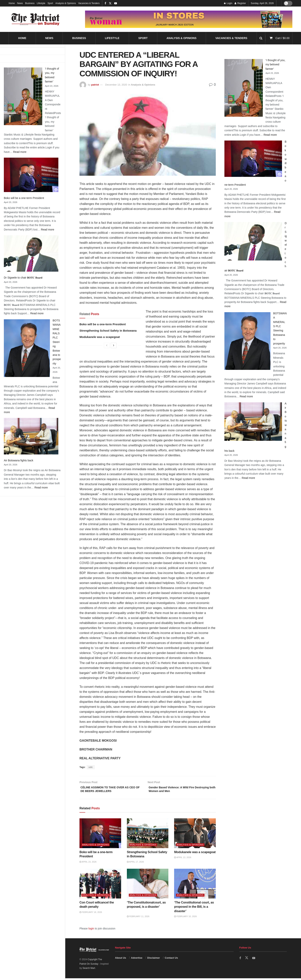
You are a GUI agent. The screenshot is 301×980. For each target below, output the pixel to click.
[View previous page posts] (107, 345)
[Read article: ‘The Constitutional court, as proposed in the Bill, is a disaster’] (195, 885)
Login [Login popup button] (228, 3)
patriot (95, 85)
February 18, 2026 (91, 914)
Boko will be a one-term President (24, 198)
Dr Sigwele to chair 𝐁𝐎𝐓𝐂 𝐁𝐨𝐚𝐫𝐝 (23, 278)
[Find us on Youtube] (254, 960)
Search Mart (89, 970)
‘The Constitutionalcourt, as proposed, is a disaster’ (148, 908)
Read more (20, 152)
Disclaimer (154, 960)
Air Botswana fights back (19, 460)
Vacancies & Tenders (89, 3)
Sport (50, 3)
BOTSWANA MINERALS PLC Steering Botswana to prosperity (57, 342)
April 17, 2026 (135, 864)
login (91, 930)
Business (30, 3)
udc (91, 767)
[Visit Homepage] (36, 19)
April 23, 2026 (88, 864)
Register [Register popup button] (240, 3)
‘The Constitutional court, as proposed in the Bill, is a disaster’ (194, 908)
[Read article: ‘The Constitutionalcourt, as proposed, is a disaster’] (148, 885)
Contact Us (171, 960)
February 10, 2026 (185, 918)
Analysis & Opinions (66, 3)
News (20, 3)
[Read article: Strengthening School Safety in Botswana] (148, 835)
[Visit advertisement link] (189, 19)
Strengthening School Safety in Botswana (108, 331)
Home (12, 3)
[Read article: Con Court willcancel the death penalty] (100, 885)
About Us (121, 960)
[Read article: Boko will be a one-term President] (100, 835)
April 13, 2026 (183, 859)
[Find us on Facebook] (240, 960)
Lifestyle (41, 3)
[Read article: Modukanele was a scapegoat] (195, 835)
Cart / (282, 38)
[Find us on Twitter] (247, 960)
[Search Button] (261, 38)
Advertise (137, 960)
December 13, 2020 (116, 85)
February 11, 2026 (138, 918)
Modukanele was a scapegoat (100, 337)
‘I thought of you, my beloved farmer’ (275, 64)
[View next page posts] (114, 345)
